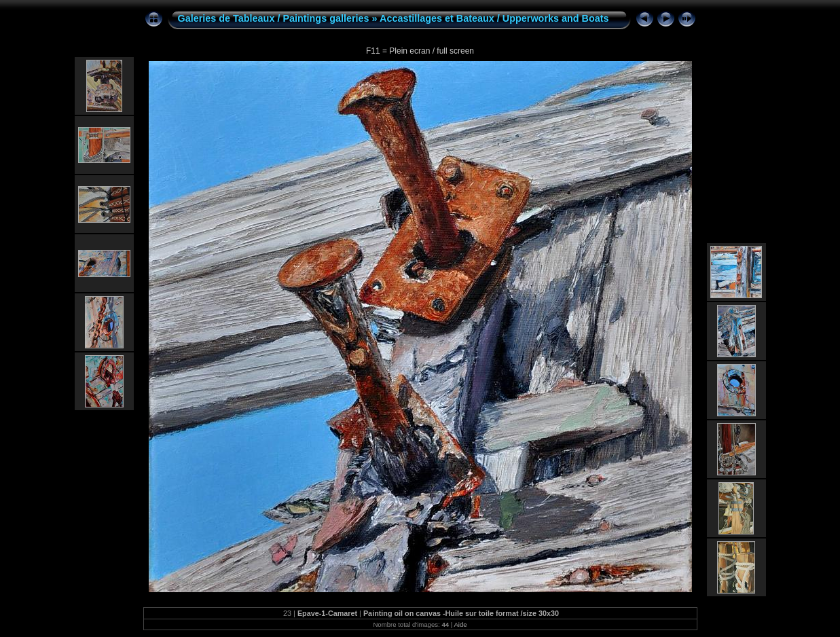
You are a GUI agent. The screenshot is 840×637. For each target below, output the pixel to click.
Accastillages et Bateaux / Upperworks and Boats (494, 18)
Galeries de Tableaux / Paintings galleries (274, 18)
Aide (460, 624)
